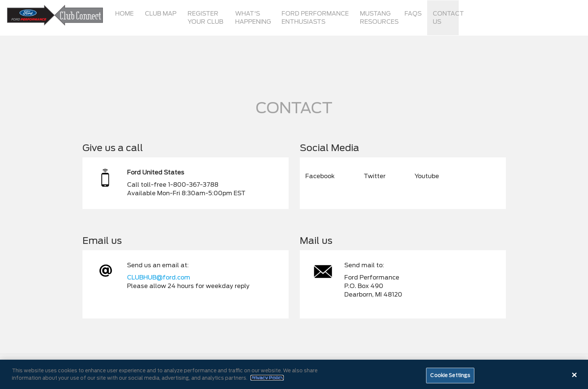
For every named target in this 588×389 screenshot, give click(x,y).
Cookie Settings (450, 378)
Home (124, 14)
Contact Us (446, 18)
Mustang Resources (379, 18)
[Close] (574, 377)
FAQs (413, 14)
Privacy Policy (267, 380)
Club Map (161, 14)
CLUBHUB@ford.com (159, 277)
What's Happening (253, 18)
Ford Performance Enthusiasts (315, 18)
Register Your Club (205, 18)
